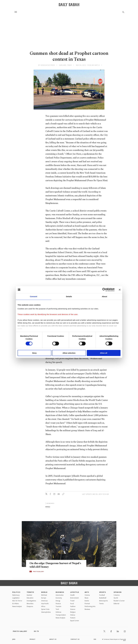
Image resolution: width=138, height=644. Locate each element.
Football (102, 595)
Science (73, 609)
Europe (44, 598)
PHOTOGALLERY (38, 572)
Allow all (104, 353)
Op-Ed (116, 598)
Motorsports (103, 601)
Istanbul (29, 595)
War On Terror (17, 601)
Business (60, 592)
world (48, 507)
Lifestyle (75, 592)
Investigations (31, 601)
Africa (43, 606)
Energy (58, 601)
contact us (75, 639)
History (73, 615)
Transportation (61, 615)
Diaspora (30, 606)
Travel (72, 601)
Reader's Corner (119, 601)
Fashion (73, 606)
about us (53, 639)
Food (72, 604)
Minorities (30, 604)
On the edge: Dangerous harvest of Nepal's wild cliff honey (51, 565)
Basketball (103, 598)
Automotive (60, 595)
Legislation (16, 598)
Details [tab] (69, 296)
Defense (58, 612)
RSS (95, 639)
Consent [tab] (34, 296)
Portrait (87, 604)
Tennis (101, 604)
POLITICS (16, 592)
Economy (59, 598)
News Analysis (17, 606)
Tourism (58, 606)
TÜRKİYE (30, 592)
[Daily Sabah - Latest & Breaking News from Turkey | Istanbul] (69, 5)
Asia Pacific (45, 604)
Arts (87, 592)
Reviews (87, 609)
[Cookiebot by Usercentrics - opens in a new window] (104, 290)
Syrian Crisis (45, 609)
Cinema (87, 595)
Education (30, 598)
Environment (74, 598)
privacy (32, 639)
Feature (73, 618)
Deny (34, 353)
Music (87, 598)
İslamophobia (46, 612)
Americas (44, 601)
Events (87, 601)
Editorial (116, 604)
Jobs (14, 639)
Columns (117, 595)
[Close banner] (120, 290)
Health (72, 595)
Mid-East (44, 595)
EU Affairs (16, 604)
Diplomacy (16, 595)
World (44, 592)
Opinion (118, 592)
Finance (58, 604)
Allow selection (69, 353)
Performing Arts (90, 606)
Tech (57, 609)
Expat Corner (75, 621)
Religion (73, 612)
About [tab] (105, 296)
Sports (103, 592)
